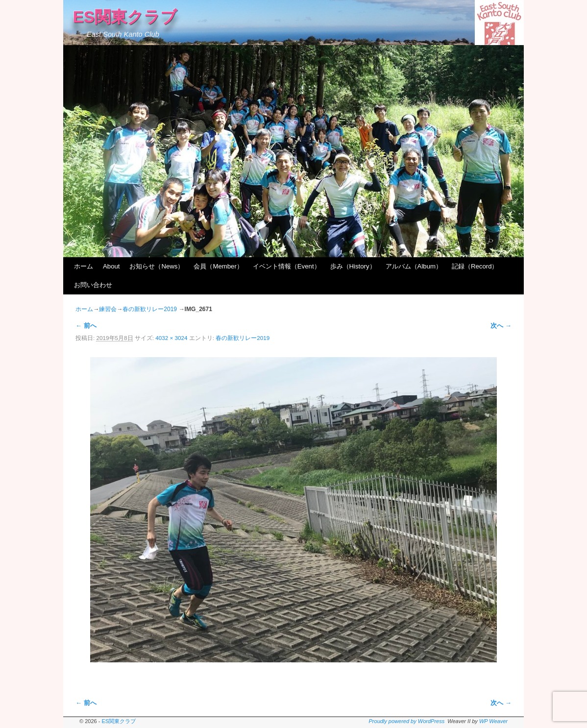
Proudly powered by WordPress (407, 721)
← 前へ (86, 326)
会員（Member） (218, 266)
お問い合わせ (93, 285)
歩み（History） (353, 266)
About (111, 266)
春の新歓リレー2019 (150, 309)
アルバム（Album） (414, 266)
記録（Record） (475, 266)
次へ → (501, 326)
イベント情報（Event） (287, 266)
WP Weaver (493, 721)
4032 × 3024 (171, 338)
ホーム (84, 266)
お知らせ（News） (157, 266)
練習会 (108, 309)
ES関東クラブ (125, 17)
